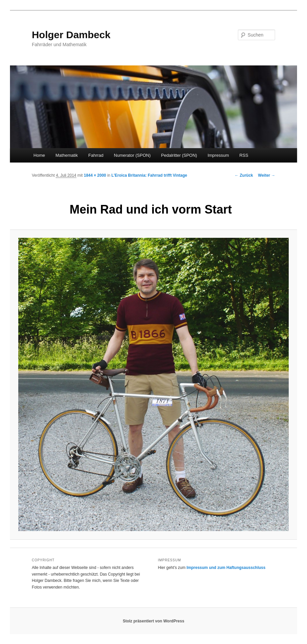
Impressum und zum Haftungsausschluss (226, 568)
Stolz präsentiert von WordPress (153, 621)
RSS (244, 155)
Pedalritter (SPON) (179, 155)
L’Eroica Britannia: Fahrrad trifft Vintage (149, 175)
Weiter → (267, 175)
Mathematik (67, 155)
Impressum (218, 155)
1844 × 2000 (95, 175)
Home (39, 155)
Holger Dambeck (71, 35)
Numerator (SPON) (132, 155)
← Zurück (244, 175)
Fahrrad (96, 155)
